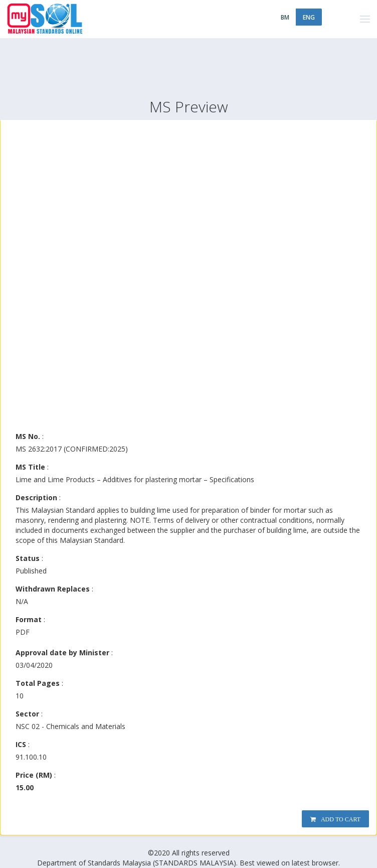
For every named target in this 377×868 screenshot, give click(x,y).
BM (285, 17)
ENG (309, 17)
